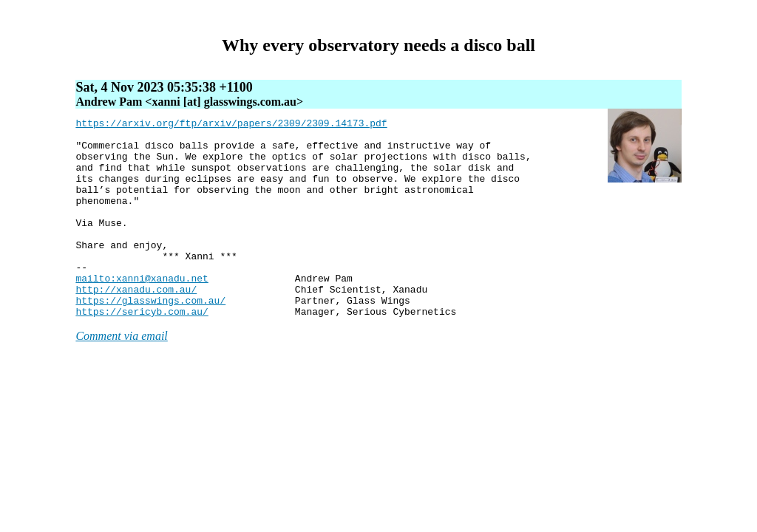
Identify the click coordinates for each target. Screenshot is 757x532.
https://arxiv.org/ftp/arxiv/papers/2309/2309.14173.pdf (231, 125)
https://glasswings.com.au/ (150, 338)
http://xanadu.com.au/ (136, 324)
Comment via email (121, 376)
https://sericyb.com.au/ (142, 351)
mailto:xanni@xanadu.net (142, 311)
